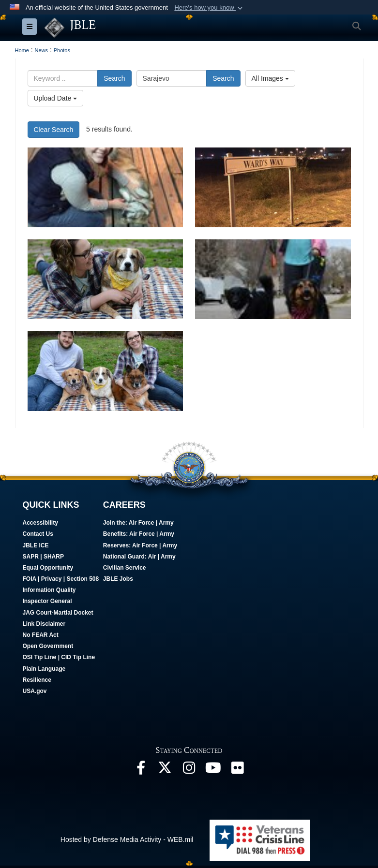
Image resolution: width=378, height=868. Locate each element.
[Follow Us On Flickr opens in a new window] (238, 770)
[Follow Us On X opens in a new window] (165, 770)
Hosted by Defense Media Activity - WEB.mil (127, 839)
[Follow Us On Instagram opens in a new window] (189, 770)
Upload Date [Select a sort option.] (56, 98)
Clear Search (54, 130)
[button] (209, 8)
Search (114, 78)
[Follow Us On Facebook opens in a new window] (141, 770)
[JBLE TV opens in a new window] (213, 770)
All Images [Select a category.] (270, 78)
